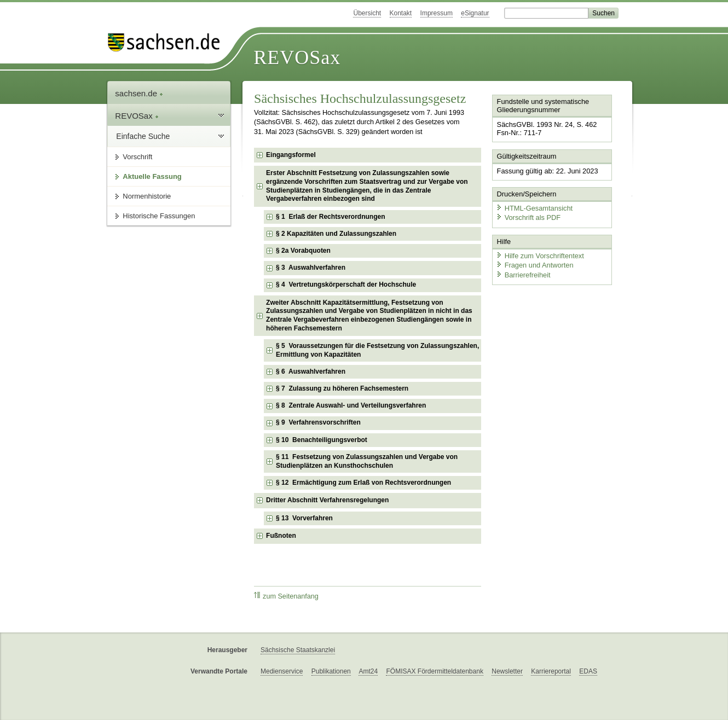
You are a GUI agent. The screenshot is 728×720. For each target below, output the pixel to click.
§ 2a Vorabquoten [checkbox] (303, 251)
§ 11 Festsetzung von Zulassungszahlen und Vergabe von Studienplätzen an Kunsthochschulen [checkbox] (367, 461)
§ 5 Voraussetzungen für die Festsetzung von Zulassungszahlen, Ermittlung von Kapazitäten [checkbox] (377, 350)
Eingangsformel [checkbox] (291, 155)
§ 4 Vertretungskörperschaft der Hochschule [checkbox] (346, 284)
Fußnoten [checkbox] (281, 536)
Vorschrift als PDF (528, 217)
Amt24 (368, 671)
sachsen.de (139, 93)
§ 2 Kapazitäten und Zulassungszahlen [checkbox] (336, 234)
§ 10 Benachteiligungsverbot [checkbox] (322, 440)
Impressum (437, 13)
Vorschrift (137, 157)
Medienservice (282, 671)
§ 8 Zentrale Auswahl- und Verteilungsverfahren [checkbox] (351, 405)
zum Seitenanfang (286, 596)
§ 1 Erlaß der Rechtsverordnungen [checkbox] (330, 217)
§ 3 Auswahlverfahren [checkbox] (311, 268)
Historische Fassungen (159, 216)
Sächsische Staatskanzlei (298, 650)
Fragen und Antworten (535, 265)
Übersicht (367, 13)
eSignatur (475, 13)
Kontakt (401, 13)
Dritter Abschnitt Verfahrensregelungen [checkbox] (327, 500)
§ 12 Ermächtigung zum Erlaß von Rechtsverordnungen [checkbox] (363, 483)
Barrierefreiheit (523, 275)
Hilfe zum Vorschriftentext (540, 256)
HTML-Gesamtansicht (534, 208)
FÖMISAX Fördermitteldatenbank (434, 671)
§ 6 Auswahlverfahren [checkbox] (311, 371)
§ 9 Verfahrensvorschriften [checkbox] (318, 422)
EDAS (588, 671)
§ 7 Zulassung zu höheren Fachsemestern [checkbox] (342, 388)
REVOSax (297, 57)
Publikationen (331, 671)
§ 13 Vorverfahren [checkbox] (304, 518)
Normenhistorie (147, 196)
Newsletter (507, 671)
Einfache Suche (143, 136)
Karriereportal (551, 671)
